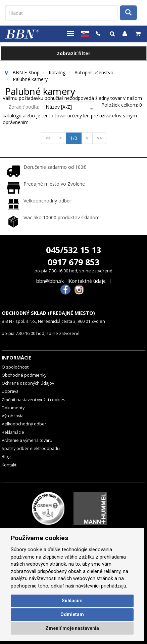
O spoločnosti (16, 367)
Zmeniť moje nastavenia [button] (72, 628)
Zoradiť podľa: (24, 107)
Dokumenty (13, 408)
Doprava (10, 391)
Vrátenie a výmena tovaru (27, 440)
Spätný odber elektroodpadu (31, 448)
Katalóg (57, 72)
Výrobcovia (13, 416)
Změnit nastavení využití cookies (34, 400)
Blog (6, 457)
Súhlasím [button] (72, 601)
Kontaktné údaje (87, 281)
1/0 (76, 138)
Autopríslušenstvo (94, 72)
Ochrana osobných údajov (28, 383)
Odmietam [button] (72, 614)
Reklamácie (13, 432)
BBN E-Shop (26, 72)
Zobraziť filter (73, 53)
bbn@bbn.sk (50, 281)
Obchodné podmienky (24, 375)
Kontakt (9, 465)
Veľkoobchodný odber (24, 424)
